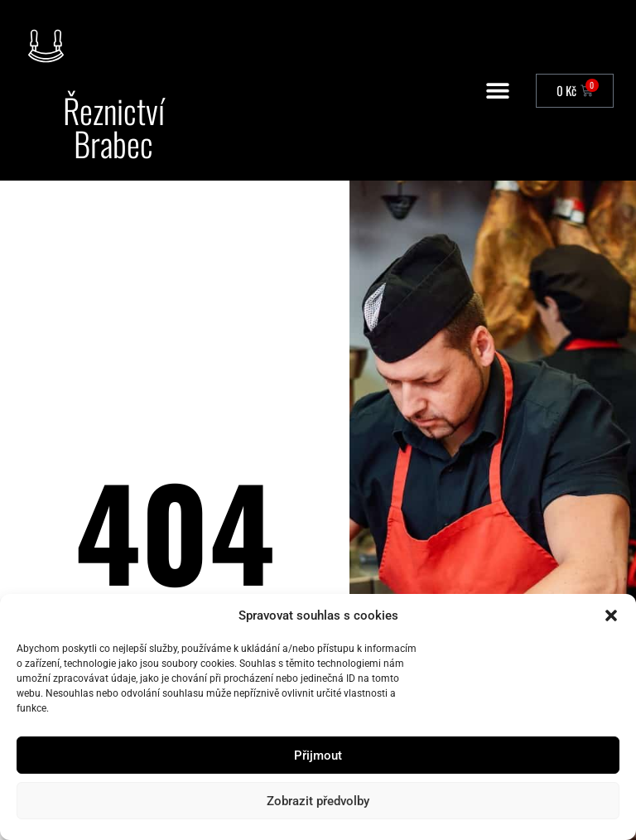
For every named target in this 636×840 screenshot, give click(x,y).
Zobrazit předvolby (318, 801)
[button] (611, 616)
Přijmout (318, 756)
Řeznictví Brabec (114, 127)
